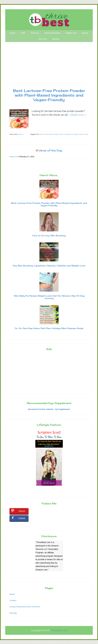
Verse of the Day (50, 150)
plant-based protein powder (49, 134)
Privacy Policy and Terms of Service (25, 607)
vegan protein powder (81, 134)
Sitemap (13, 613)
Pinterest (22, 511)
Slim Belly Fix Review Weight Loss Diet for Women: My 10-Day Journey (49, 297)
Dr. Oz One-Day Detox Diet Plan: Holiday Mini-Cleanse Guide (49, 328)
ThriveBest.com (59, 630)
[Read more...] (78, 115)
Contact (13, 600)
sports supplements (66, 134)
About (12, 594)
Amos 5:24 (14, 157)
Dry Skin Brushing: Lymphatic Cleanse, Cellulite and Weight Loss (49, 266)
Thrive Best (49, 20)
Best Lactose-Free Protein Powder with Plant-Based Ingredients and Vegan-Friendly (49, 95)
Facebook (22, 518)
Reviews (21, 134)
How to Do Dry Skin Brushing (49, 236)
